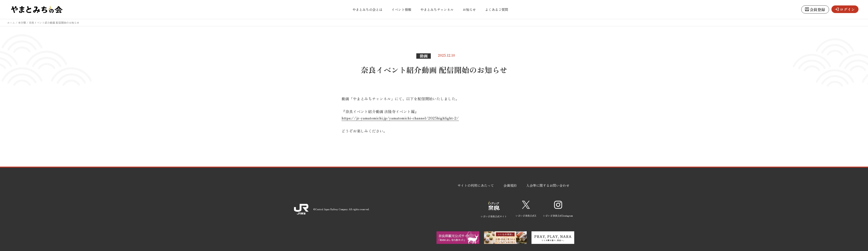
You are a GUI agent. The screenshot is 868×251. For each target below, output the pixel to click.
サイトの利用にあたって (476, 185)
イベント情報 (401, 9)
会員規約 (510, 185)
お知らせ (469, 9)
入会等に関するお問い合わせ (548, 185)
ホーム (11, 23)
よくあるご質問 (497, 9)
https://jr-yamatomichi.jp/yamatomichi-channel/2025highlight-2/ (400, 118)
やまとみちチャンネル (437, 9)
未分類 (22, 23)
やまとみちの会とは (367, 9)
